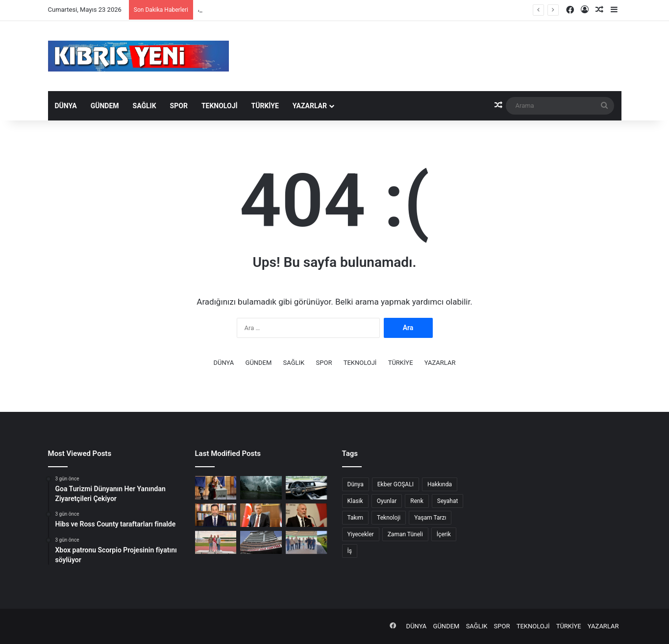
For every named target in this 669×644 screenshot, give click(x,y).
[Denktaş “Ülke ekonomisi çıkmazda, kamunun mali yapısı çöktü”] (216, 515)
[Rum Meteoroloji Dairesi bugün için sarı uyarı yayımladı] (261, 488)
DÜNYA (66, 106)
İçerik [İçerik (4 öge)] (444, 534)
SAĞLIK (145, 106)
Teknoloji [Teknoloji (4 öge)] (389, 518)
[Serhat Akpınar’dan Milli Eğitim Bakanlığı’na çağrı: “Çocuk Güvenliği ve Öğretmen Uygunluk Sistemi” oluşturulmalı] (307, 515)
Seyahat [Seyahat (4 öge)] (448, 501)
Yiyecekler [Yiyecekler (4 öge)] (361, 534)
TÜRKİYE (265, 106)
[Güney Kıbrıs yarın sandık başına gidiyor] (216, 488)
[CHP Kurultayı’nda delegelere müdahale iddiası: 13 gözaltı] (261, 543)
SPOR (179, 106)
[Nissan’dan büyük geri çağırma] (307, 488)
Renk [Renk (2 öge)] (417, 501)
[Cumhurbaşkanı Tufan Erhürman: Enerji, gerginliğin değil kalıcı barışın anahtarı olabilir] (261, 515)
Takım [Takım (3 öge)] (356, 518)
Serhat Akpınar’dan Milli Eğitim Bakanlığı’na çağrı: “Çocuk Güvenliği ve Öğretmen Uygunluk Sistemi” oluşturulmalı (357, 10)
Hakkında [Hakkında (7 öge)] (440, 484)
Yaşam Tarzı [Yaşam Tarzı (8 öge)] (430, 518)
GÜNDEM (105, 106)
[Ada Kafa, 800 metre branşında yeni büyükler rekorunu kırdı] (216, 543)
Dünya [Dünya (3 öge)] (356, 484)
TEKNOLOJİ (220, 106)
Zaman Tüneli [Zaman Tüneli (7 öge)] (405, 534)
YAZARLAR (310, 106)
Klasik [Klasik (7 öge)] (355, 501)
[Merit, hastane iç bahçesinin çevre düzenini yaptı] (307, 543)
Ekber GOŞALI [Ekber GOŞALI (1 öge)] (396, 484)
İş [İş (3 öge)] (350, 551)
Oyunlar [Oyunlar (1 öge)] (387, 501)
